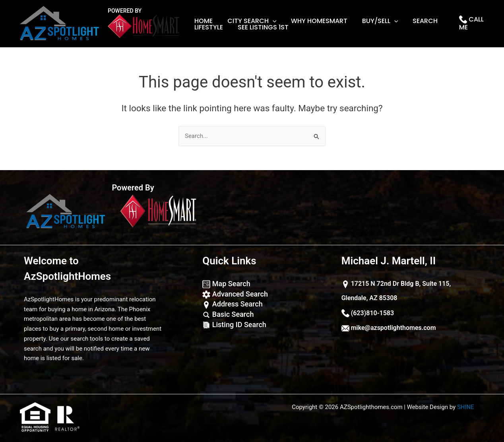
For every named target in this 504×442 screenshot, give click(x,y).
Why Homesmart (315, 21)
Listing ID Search (234, 325)
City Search (249, 21)
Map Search (226, 284)
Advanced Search (235, 294)
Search (417, 21)
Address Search (232, 304)
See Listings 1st (260, 27)
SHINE (466, 407)
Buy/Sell (374, 21)
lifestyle (208, 27)
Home (203, 21)
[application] (270, 21)
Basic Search (228, 314)
